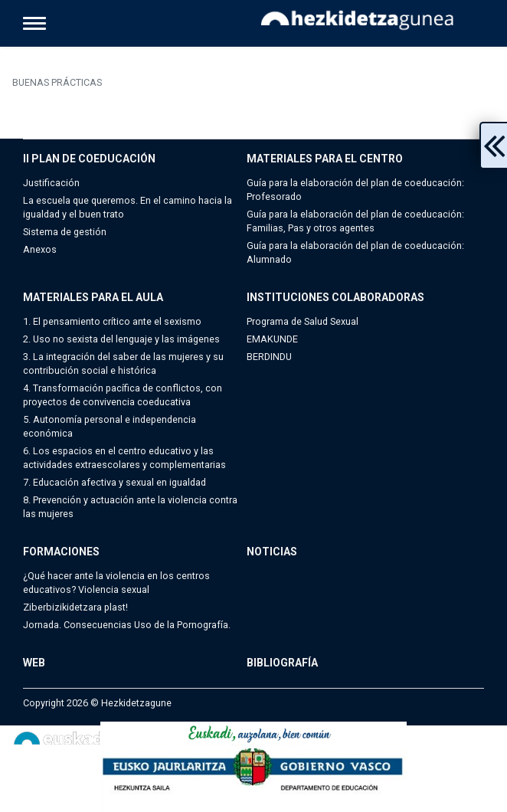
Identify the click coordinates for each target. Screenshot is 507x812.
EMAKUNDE (272, 339)
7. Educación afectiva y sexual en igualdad (114, 482)
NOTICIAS (272, 552)
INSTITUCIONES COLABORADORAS (335, 297)
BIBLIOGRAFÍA (282, 663)
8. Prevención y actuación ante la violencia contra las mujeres (130, 507)
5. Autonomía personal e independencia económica (110, 426)
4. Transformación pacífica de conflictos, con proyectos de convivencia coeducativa (123, 395)
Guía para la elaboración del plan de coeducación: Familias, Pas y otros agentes (355, 221)
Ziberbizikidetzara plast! (75, 607)
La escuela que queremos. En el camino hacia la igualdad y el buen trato (128, 207)
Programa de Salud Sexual (303, 321)
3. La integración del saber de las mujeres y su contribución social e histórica (123, 363)
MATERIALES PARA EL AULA (93, 297)
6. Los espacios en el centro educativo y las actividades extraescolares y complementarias (124, 458)
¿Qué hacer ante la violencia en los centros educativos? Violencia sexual (116, 583)
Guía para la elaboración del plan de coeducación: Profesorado (355, 190)
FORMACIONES (61, 552)
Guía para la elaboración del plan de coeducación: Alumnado (355, 252)
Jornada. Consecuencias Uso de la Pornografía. (127, 625)
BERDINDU (269, 357)
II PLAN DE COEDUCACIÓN (89, 159)
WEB (34, 663)
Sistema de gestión (65, 232)
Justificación (51, 183)
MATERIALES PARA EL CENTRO (325, 159)
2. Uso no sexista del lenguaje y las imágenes (121, 339)
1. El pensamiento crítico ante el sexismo (112, 321)
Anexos (40, 249)
